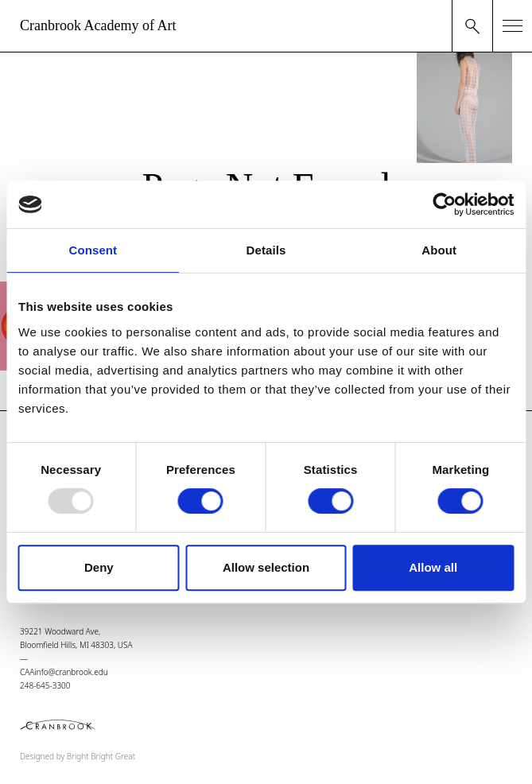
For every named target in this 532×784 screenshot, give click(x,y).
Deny (99, 567)
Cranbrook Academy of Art (98, 25)
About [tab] (439, 250)
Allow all (433, 567)
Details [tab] (266, 250)
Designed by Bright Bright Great (78, 756)
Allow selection (266, 567)
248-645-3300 (45, 685)
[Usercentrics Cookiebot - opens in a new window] (444, 204)
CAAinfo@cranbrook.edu (64, 672)
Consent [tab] (93, 250)
